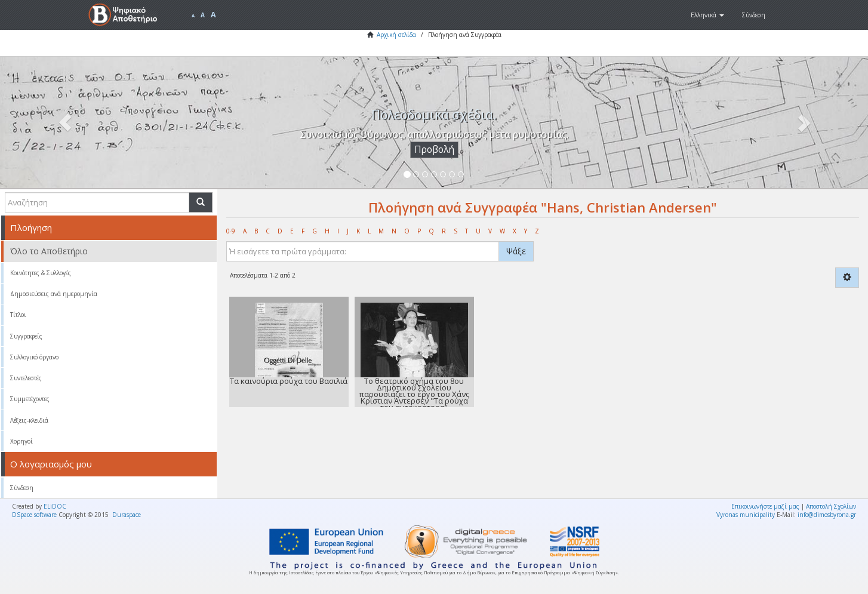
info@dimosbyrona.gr (827, 515)
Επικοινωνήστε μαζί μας (765, 506)
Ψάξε (516, 251)
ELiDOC (55, 506)
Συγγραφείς (26, 336)
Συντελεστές (26, 378)
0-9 (231, 231)
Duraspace (127, 515)
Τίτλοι (18, 315)
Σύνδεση (22, 488)
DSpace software (34, 515)
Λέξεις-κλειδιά (29, 420)
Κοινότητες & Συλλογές (41, 273)
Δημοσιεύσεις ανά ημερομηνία (54, 294)
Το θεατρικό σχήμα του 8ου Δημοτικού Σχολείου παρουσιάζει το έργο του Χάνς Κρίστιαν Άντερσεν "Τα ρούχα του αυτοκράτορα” (414, 394)
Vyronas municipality (746, 515)
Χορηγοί (21, 441)
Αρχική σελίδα (396, 35)
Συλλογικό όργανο (34, 357)
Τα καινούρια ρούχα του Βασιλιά (289, 381)
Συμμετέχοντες (30, 399)
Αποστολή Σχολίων (831, 506)
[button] (707, 15)
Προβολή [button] (434, 150)
